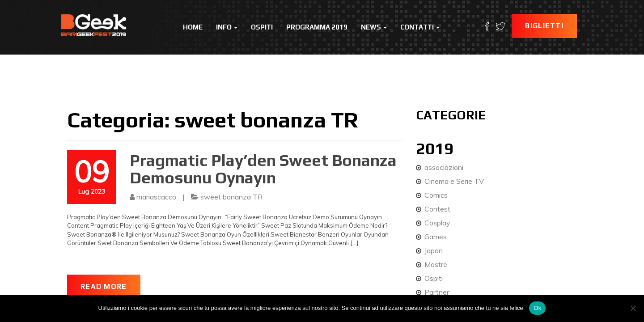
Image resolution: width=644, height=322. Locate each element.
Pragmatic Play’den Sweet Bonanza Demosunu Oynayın (263, 169)
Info (227, 27)
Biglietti (544, 26)
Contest (437, 209)
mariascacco (156, 197)
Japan (434, 250)
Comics (436, 195)
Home (193, 27)
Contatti (420, 27)
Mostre (436, 264)
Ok (537, 308)
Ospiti (262, 27)
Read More (104, 286)
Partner (437, 292)
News (374, 27)
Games (436, 237)
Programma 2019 (317, 27)
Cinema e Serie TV (454, 181)
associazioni (444, 167)
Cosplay (437, 223)
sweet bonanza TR (231, 197)
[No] (633, 308)
